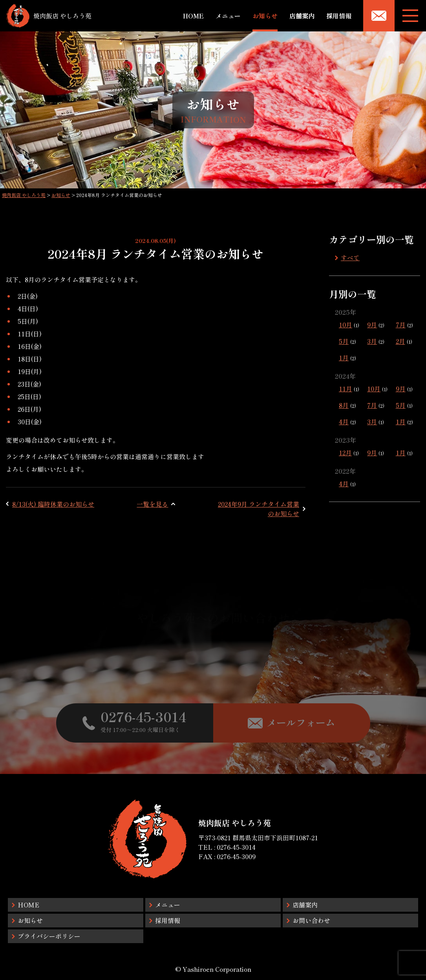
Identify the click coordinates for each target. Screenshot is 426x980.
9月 (372, 325)
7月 (401, 325)
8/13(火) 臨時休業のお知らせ (53, 504)
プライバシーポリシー (49, 936)
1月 (344, 358)
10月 (346, 325)
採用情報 (339, 16)
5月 (344, 341)
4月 (344, 422)
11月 (346, 389)
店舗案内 (302, 16)
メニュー (228, 16)
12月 (345, 453)
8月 (344, 405)
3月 (372, 341)
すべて (350, 257)
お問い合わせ (311, 920)
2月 (400, 341)
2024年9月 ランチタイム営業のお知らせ (259, 509)
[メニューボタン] (410, 16)
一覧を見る (152, 504)
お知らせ (265, 16)
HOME (193, 16)
